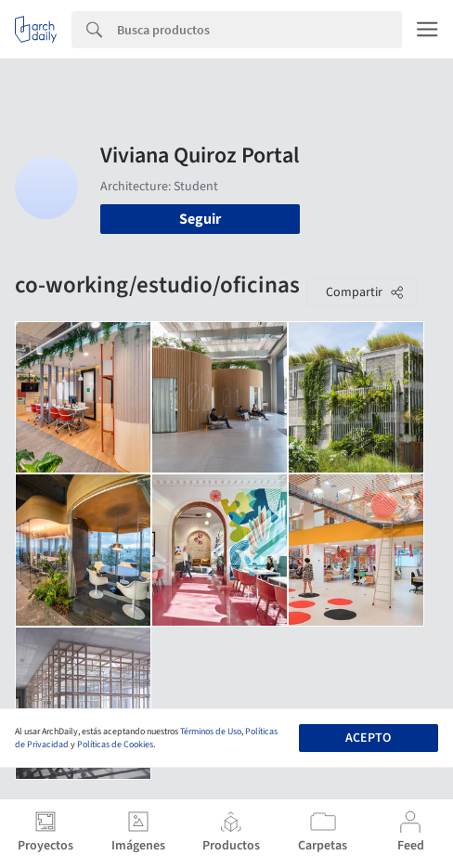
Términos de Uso (211, 732)
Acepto (368, 738)
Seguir (200, 219)
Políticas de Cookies (115, 745)
